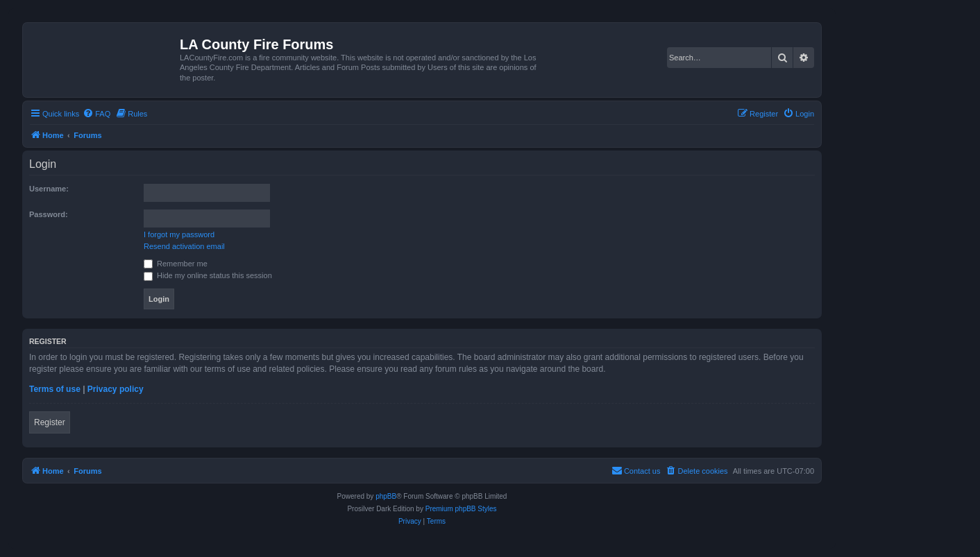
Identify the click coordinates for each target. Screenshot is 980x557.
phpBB (386, 496)
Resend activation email (184, 246)
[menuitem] (96, 114)
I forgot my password (179, 234)
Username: (49, 189)
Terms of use (55, 389)
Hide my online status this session (208, 275)
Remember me (176, 264)
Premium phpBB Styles (461, 509)
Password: (49, 214)
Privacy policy (116, 389)
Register (50, 422)
